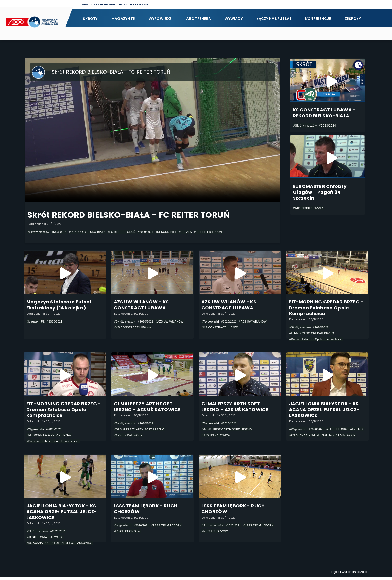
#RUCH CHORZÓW (129, 534)
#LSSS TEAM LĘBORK (172, 528)
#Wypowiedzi (211, 322)
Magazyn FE (123, 19)
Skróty (90, 19)
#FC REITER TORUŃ (131, 232)
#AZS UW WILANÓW (130, 328)
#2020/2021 (157, 232)
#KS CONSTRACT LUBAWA (168, 328)
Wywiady (234, 19)
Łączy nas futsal (274, 19)
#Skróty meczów (40, 232)
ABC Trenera (199, 19)
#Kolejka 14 (62, 232)
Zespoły (353, 19)
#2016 (319, 208)
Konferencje (318, 19)
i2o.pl (363, 575)
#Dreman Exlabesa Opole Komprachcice (319, 340)
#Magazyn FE (37, 322)
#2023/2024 (327, 126)
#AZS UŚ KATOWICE (130, 437)
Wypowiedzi (161, 19)
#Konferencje (303, 208)
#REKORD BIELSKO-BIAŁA (93, 232)
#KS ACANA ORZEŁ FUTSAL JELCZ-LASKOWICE (326, 443)
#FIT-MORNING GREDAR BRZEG (314, 334)
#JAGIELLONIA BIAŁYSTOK (310, 437)
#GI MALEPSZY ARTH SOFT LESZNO (142, 431)
